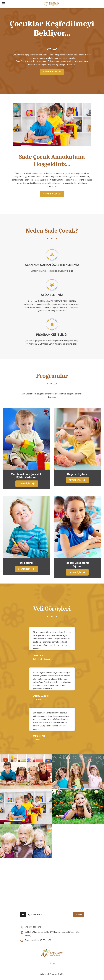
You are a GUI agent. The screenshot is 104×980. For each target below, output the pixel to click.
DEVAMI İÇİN (27, 484)
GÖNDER (79, 914)
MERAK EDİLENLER (52, 72)
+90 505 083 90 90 (33, 927)
